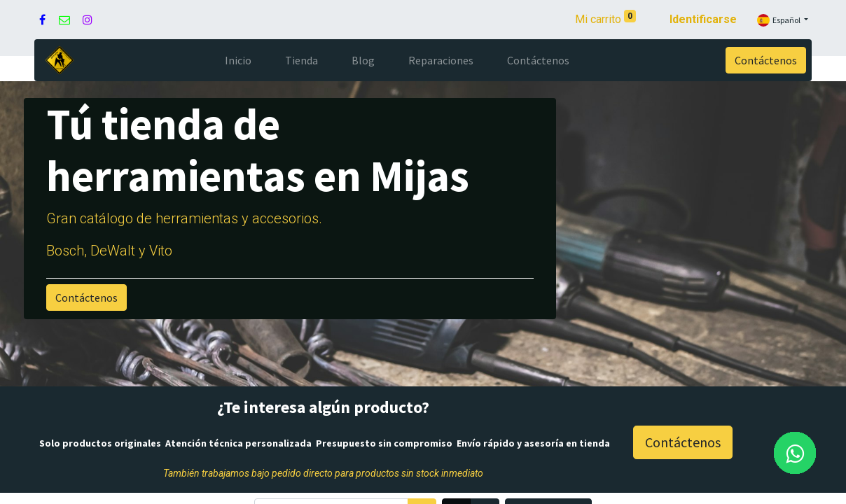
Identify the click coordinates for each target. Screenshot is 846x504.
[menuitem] (238, 60)
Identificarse (703, 19)
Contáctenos (766, 60)
